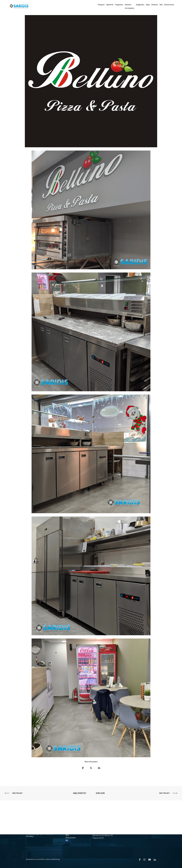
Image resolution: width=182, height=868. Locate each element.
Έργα (146, 5)
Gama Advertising (53, 859)
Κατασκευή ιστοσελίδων (36, 859)
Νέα (159, 5)
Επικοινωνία (167, 5)
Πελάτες (153, 5)
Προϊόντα (101, 5)
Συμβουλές (138, 5)
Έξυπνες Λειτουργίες (124, 5)
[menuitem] (175, 5)
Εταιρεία (92, 5)
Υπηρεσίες (110, 5)
